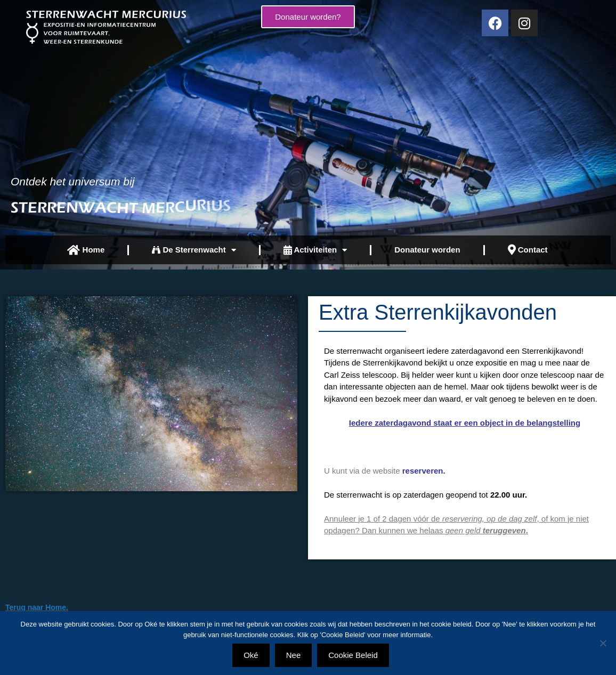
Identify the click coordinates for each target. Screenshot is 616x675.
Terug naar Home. (37, 607)
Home (86, 250)
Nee (294, 655)
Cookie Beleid (353, 655)
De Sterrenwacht (194, 250)
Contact (528, 250)
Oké (251, 655)
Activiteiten (315, 250)
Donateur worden (427, 250)
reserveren (423, 471)
